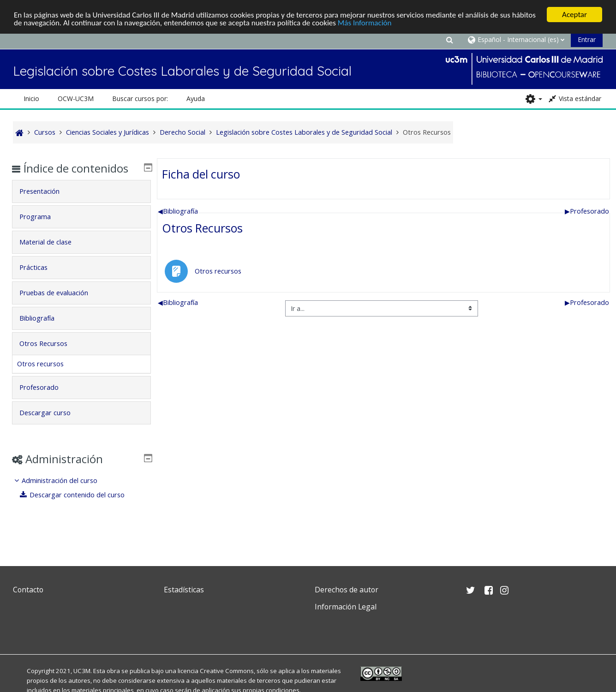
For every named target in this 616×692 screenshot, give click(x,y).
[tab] (82, 205)
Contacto (28, 590)
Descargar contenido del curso (79, 508)
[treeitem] (82, 501)
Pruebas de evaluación (61, 306)
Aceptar (574, 15)
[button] (450, 39)
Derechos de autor (347, 590)
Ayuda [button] (196, 98)
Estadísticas (184, 590)
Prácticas (40, 281)
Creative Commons (227, 671)
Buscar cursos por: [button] (140, 98)
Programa (42, 230)
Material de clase (52, 255)
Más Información (365, 22)
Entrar (587, 39)
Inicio (31, 98)
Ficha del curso (201, 174)
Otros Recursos (202, 228)
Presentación (46, 205)
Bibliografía (178, 211)
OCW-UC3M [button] (76, 98)
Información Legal (346, 607)
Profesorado (587, 211)
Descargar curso (52, 426)
